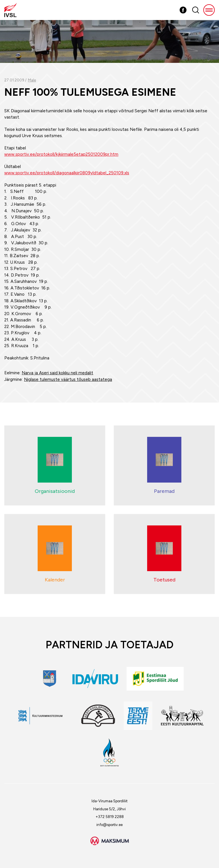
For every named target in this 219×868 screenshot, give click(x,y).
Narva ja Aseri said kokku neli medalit (57, 373)
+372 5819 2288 (110, 817)
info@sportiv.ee (109, 825)
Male (32, 80)
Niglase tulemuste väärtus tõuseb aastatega (68, 379)
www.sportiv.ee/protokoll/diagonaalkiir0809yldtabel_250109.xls (67, 173)
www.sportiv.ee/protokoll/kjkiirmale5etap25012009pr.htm (61, 154)
